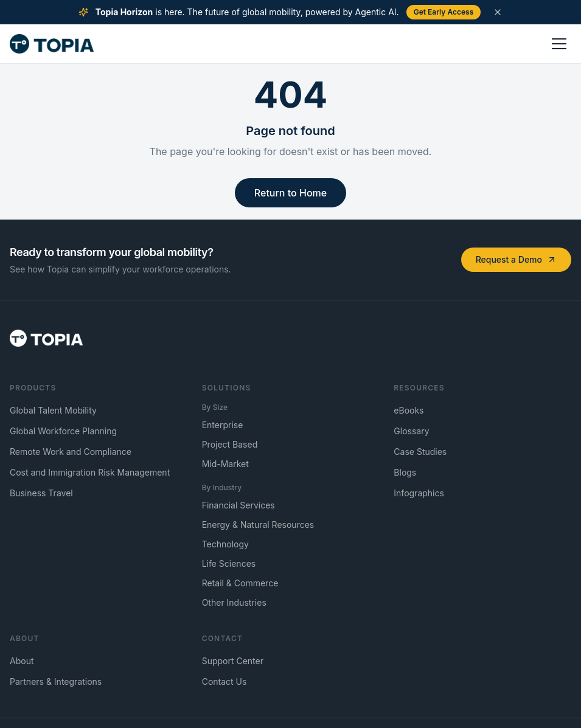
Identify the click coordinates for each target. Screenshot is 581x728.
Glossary (411, 431)
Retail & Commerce (240, 583)
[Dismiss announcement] (498, 12)
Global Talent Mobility (53, 410)
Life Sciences (229, 563)
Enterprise (223, 425)
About (22, 661)
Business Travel (41, 493)
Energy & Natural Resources (258, 525)
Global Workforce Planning (63, 431)
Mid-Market (225, 464)
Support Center (233, 661)
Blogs (405, 472)
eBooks (409, 410)
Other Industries (234, 602)
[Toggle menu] (559, 44)
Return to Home (290, 193)
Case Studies (420, 452)
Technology (225, 544)
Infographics (419, 493)
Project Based (230, 444)
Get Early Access (444, 12)
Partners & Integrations (56, 681)
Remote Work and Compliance (71, 452)
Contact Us (224, 681)
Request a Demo (516, 259)
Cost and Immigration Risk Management (90, 472)
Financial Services (238, 505)
